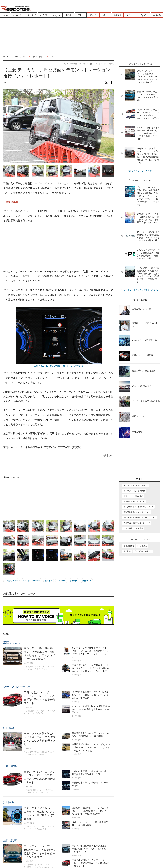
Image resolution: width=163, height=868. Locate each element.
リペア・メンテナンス (56, 15)
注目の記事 (87, 581)
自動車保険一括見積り (144, 551)
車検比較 (127, 551)
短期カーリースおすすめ (133, 496)
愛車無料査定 (129, 546)
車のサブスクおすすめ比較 (134, 491)
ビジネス (93, 15)
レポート (130, 15)
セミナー (105, 15)
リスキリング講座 (143, 15)
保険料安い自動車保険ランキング (137, 523)
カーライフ (44, 15)
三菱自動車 (61, 581)
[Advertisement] (53, 246)
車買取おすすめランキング (134, 501)
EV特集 (68, 15)
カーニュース (17, 15)
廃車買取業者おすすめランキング (137, 512)
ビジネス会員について (157, 15)
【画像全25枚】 (12, 202)
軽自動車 (49, 581)
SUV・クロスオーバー (31, 581)
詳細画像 (74, 581)
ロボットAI (81, 15)
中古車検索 (143, 546)
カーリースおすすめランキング (136, 485)
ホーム (5, 15)
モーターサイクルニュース (30, 15)
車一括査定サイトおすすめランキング (139, 507)
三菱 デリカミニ (11, 581)
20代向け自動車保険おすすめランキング (140, 517)
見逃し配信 (118, 15)
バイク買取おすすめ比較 (133, 528)
